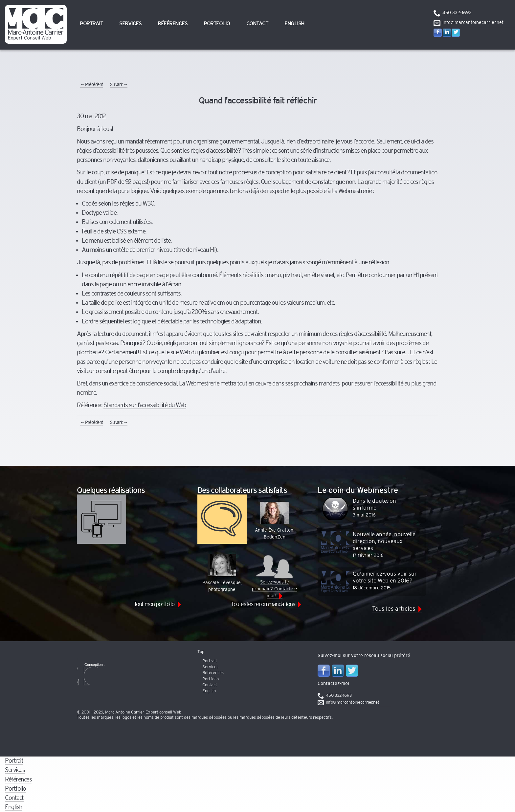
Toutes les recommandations (263, 604)
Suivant (119, 85)
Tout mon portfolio (154, 604)
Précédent (91, 85)
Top (201, 652)
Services (130, 24)
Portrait (91, 24)
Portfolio (217, 24)
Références (172, 24)
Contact (257, 24)
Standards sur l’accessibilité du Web (145, 405)
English (294, 24)
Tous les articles (394, 609)
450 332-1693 (457, 13)
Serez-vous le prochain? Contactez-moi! (275, 576)
